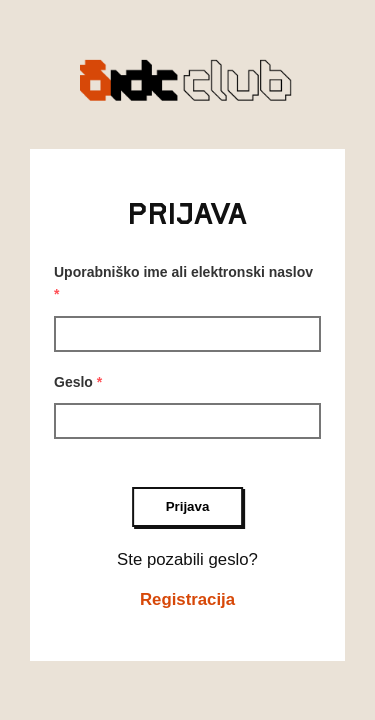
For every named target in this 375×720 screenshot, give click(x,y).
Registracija (187, 599)
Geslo (78, 382)
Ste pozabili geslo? (187, 559)
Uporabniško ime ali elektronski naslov (183, 283)
